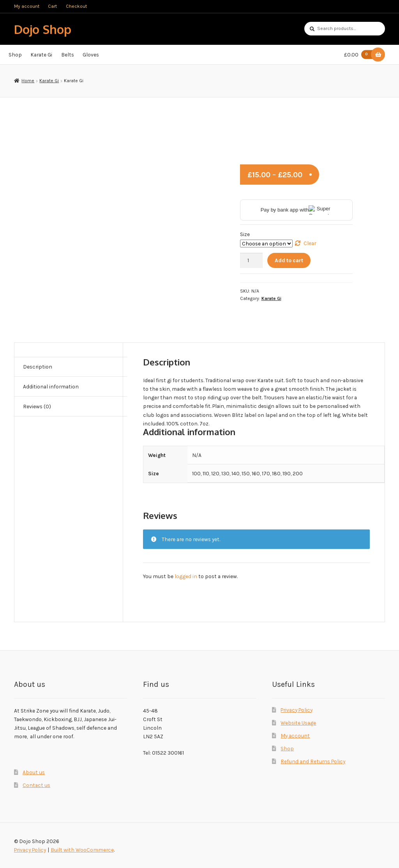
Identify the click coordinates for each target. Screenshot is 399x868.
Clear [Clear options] (310, 243)
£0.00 (360, 55)
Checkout (76, 6)
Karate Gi (41, 55)
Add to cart (289, 260)
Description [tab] (38, 367)
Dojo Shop (43, 29)
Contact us (36, 785)
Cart (52, 6)
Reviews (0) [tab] (37, 406)
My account (27, 6)
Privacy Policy (297, 710)
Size (245, 234)
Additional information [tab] (51, 386)
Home (28, 81)
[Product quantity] (251, 260)
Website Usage (298, 723)
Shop (15, 55)
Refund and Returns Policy (313, 761)
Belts (68, 55)
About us (34, 772)
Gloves (91, 55)
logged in (186, 576)
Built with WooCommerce (82, 850)
